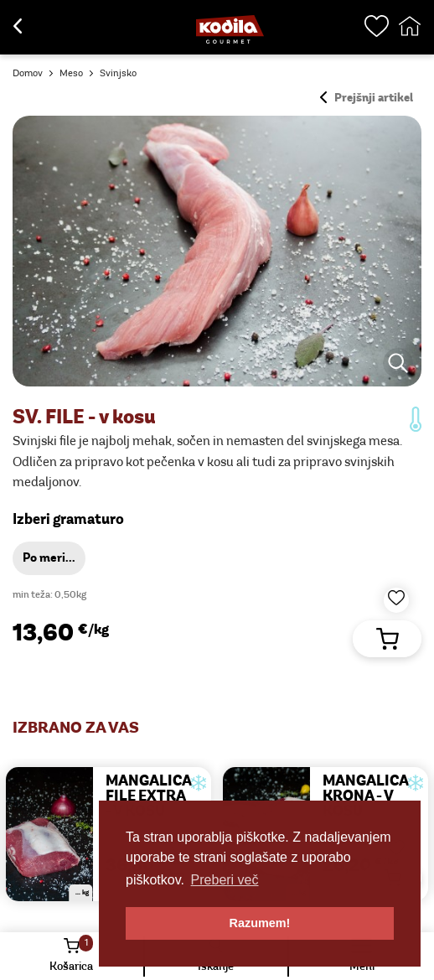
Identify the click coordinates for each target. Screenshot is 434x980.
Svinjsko (118, 74)
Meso (71, 74)
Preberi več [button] (225, 880)
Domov (28, 74)
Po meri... (49, 559)
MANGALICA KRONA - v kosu (365, 797)
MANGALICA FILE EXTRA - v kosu (148, 797)
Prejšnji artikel (367, 99)
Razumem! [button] (260, 923)
